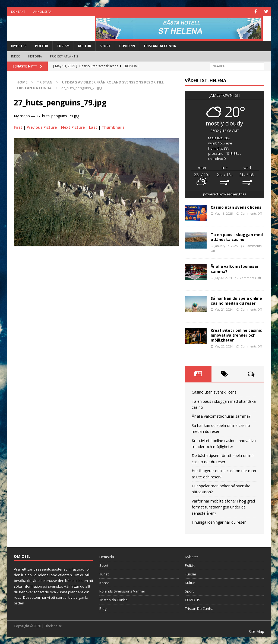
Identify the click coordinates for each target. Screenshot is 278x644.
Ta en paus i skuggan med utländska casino (237, 237)
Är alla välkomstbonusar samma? (235, 269)
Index (15, 56)
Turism (63, 46)
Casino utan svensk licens (236, 207)
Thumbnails (113, 127)
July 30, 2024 (223, 278)
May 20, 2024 (224, 346)
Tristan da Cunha (113, 600)
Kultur (85, 46)
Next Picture (73, 127)
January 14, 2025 (226, 246)
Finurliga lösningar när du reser (219, 522)
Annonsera (42, 12)
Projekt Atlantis (64, 56)
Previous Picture (42, 127)
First (18, 127)
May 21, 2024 (224, 309)
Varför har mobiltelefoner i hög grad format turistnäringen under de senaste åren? (223, 507)
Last (93, 127)
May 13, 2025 (224, 213)
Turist (104, 574)
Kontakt (18, 12)
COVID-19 (127, 46)
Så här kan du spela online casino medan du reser (236, 301)
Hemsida (107, 557)
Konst (104, 583)
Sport (105, 46)
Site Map (256, 631)
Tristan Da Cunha (160, 46)
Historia (35, 56)
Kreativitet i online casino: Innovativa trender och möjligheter (236, 335)
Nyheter (19, 46)
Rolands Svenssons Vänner (122, 591)
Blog (103, 608)
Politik (42, 46)
